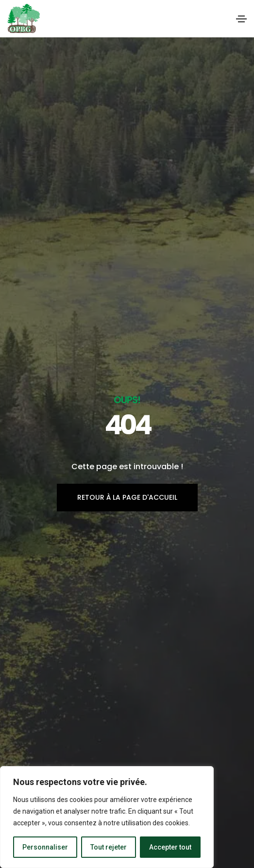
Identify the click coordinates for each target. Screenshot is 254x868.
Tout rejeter (109, 847)
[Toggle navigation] (241, 19)
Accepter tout (170, 847)
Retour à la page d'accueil (127, 497)
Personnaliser (45, 847)
